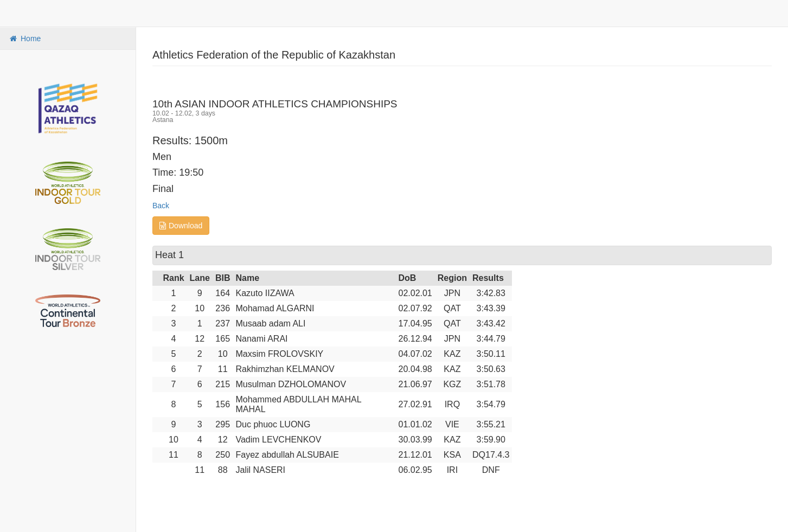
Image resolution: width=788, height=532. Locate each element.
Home (24, 39)
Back (161, 206)
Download (181, 226)
